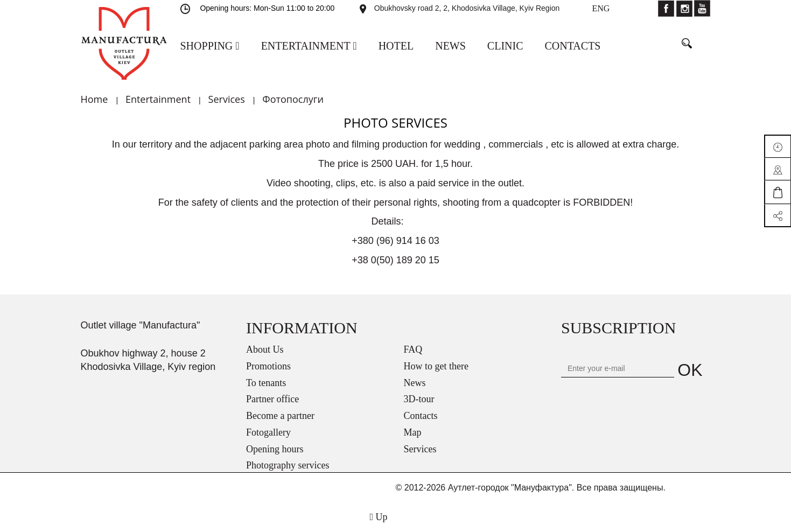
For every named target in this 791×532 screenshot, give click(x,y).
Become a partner (280, 416)
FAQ (413, 349)
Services (420, 449)
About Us (265, 349)
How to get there (436, 366)
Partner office (272, 399)
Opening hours (275, 449)
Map (413, 432)
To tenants (266, 383)
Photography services (288, 465)
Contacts (421, 416)
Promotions (268, 366)
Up (378, 517)
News (415, 383)
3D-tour (419, 399)
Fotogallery (268, 432)
